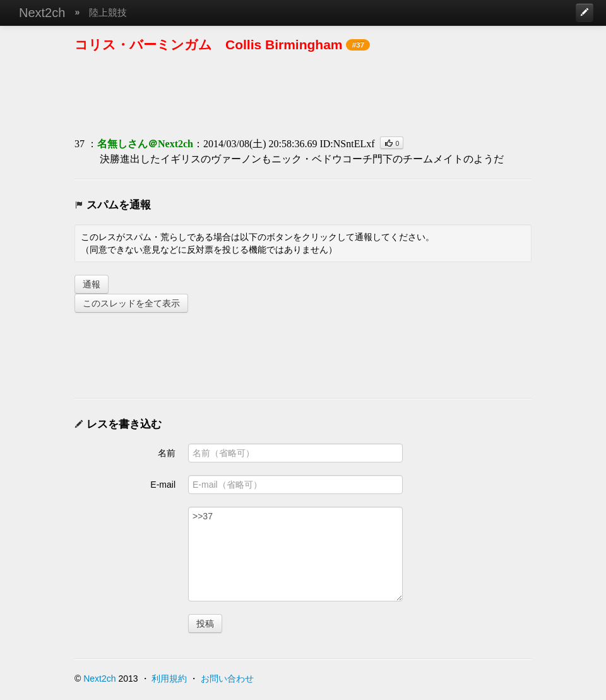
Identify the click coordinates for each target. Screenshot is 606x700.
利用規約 (169, 679)
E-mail (163, 485)
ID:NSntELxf (347, 144)
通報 (92, 284)
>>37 (295, 554)
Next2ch (42, 13)
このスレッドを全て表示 (131, 303)
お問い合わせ (227, 679)
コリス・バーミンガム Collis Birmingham (209, 45)
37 (80, 144)
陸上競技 (108, 12)
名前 (167, 453)
